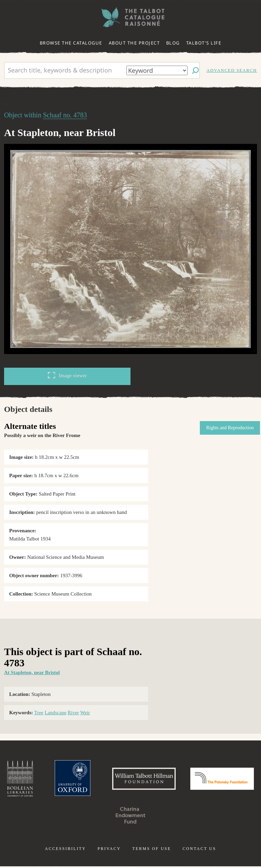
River (73, 713)
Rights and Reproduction (228, 428)
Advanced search (232, 70)
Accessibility (65, 850)
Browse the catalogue (71, 43)
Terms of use (152, 850)
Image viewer (67, 375)
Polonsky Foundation (96, 817)
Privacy (109, 850)
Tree (39, 713)
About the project (134, 43)
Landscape (55, 713)
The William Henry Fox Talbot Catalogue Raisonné (130, 17)
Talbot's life (204, 43)
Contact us (199, 850)
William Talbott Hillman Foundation (178, 780)
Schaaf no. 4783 (65, 115)
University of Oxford (103, 780)
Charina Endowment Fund (165, 817)
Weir (85, 713)
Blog (173, 43)
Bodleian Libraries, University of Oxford (49, 780)
